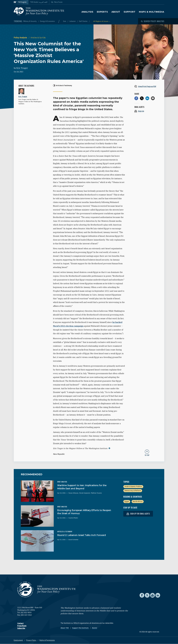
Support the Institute (80, 628)
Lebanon (73, 21)
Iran (65, 21)
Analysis (87, 12)
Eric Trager (22, 68)
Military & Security (30, 21)
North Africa (138, 501)
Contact (20, 623)
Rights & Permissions (47, 640)
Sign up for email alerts (138, 514)
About (116, 12)
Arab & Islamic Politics (133, 487)
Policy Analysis (21, 38)
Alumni (94, 628)
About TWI (65, 628)
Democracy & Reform (133, 491)
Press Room (22, 626)
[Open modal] (153, 21)
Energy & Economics (47, 21)
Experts (102, 12)
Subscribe (21, 628)
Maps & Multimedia (152, 12)
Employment (19, 640)
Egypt (127, 501)
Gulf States (83, 21)
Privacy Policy (31, 640)
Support (130, 12)
